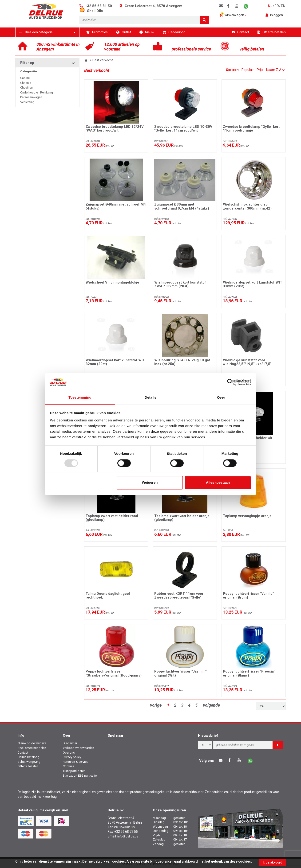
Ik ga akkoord (272, 862)
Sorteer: (233, 70)
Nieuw (147, 32)
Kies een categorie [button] (47, 32)
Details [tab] (150, 398)
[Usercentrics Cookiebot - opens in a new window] (231, 382)
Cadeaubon (174, 32)
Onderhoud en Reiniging (37, 92)
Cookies (68, 766)
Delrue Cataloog (29, 757)
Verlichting (27, 102)
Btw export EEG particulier (80, 776)
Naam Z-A (275, 70)
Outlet (124, 32)
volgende (211, 705)
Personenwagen (31, 97)
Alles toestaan (218, 483)
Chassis (26, 83)
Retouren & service (75, 762)
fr (277, 6)
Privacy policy (72, 757)
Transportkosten (74, 771)
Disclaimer (70, 743)
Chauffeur (27, 88)
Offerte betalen (272, 32)
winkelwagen (233, 15)
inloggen (274, 15)
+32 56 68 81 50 (99, 6)
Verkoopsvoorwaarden (78, 748)
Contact (240, 32)
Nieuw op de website (32, 743)
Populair (248, 70)
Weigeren (150, 483)
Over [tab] (221, 398)
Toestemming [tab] (80, 398)
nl (270, 6)
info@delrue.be (128, 836)
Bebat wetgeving (29, 762)
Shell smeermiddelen (32, 748)
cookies (119, 861)
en (283, 6)
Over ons (69, 753)
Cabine (25, 78)
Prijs (260, 70)
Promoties (97, 32)
